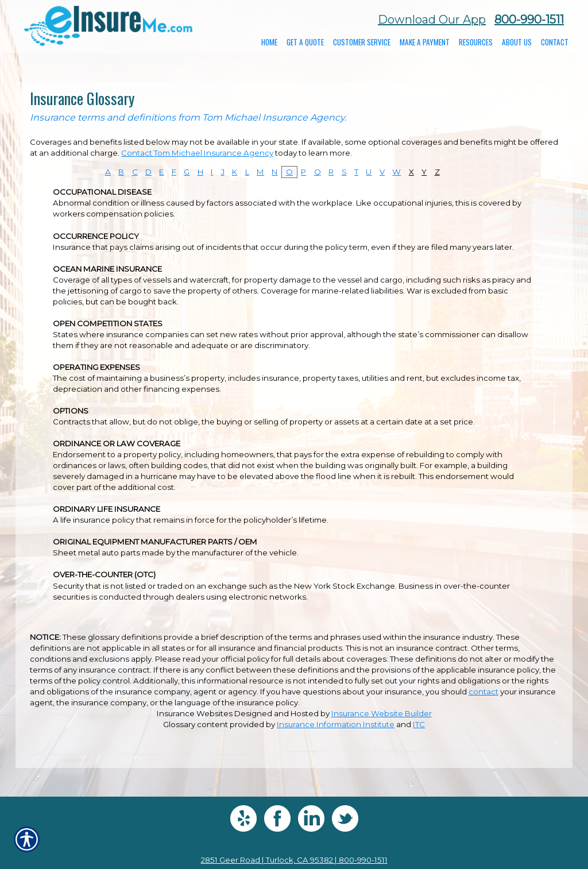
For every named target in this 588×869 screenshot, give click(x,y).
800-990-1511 (529, 20)
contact (483, 692)
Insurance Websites (195, 713)
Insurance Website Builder (382, 713)
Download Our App (432, 20)
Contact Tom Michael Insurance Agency (197, 153)
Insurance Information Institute (336, 724)
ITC (419, 724)
